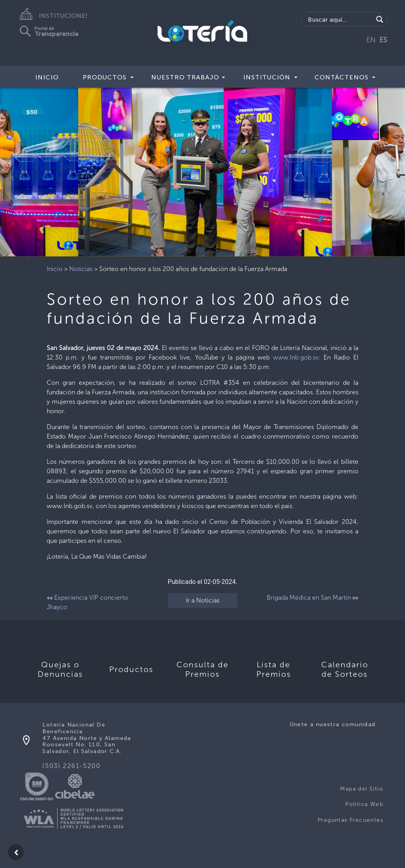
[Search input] (340, 19)
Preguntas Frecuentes (350, 820)
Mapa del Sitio (362, 789)
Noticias (81, 269)
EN (371, 40)
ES (383, 40)
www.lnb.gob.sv (296, 357)
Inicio (47, 77)
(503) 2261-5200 (71, 766)
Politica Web (364, 804)
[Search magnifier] (380, 19)
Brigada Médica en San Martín (309, 598)
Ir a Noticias (203, 600)
